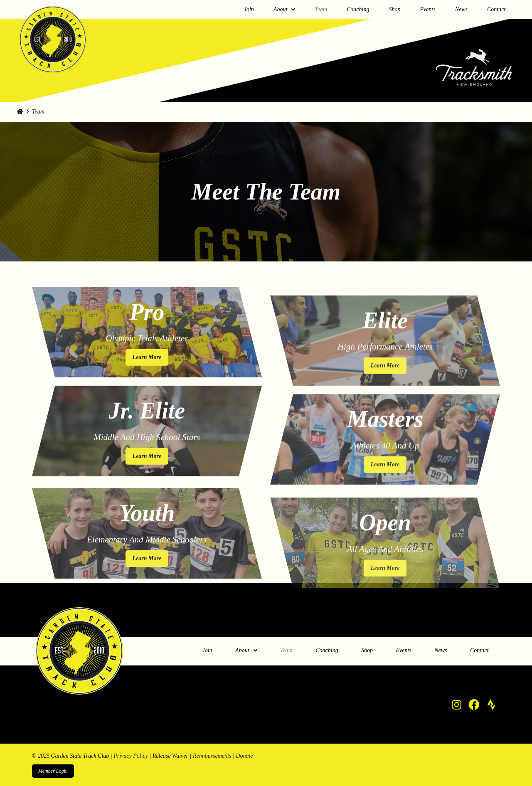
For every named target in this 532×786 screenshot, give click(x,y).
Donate (244, 756)
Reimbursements (212, 756)
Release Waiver (170, 756)
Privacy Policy (131, 756)
